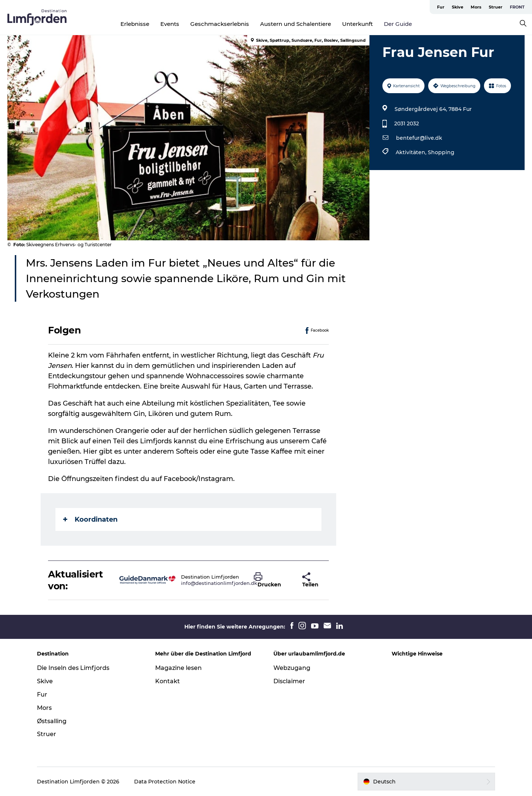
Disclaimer (289, 681)
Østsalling (52, 721)
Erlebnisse (135, 24)
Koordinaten (90, 519)
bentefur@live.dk (419, 138)
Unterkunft (357, 24)
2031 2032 (407, 123)
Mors (476, 7)
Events (170, 24)
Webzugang (292, 668)
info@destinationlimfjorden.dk (219, 583)
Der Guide (398, 24)
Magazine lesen (178, 668)
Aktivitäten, (412, 152)
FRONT (517, 7)
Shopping (441, 152)
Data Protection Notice (165, 782)
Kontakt (168, 681)
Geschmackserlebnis (220, 24)
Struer (496, 7)
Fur (441, 7)
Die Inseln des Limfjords (73, 668)
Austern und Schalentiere (296, 24)
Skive (458, 7)
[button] (272, 580)
